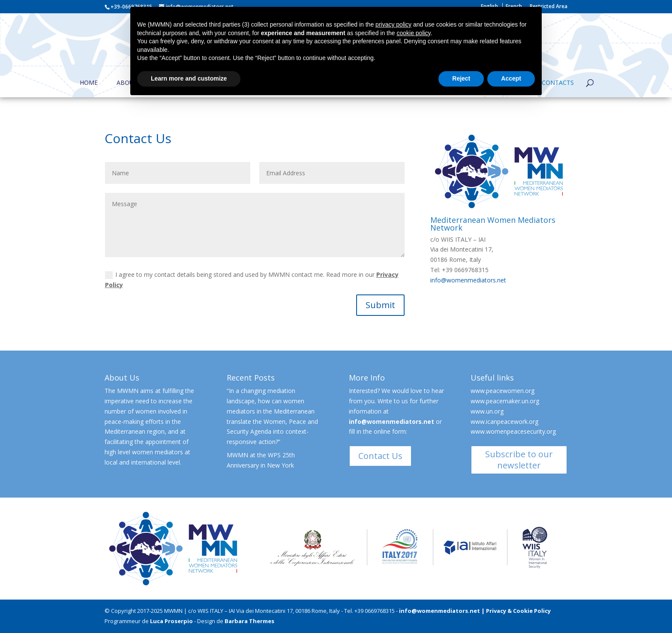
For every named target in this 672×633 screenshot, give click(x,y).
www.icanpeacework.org (504, 421)
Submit (380, 305)
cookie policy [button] (413, 33)
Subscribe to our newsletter (519, 460)
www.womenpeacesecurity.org (513, 431)
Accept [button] (511, 78)
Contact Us (380, 456)
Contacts (558, 83)
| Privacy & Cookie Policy (516, 611)
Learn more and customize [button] (189, 78)
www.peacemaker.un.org (505, 401)
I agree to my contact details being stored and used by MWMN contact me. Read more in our (252, 280)
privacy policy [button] (393, 24)
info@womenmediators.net (468, 280)
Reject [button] (461, 78)
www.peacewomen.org (502, 391)
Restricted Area (549, 7)
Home (89, 83)
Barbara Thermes (249, 621)
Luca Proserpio (171, 621)
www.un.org (487, 411)
